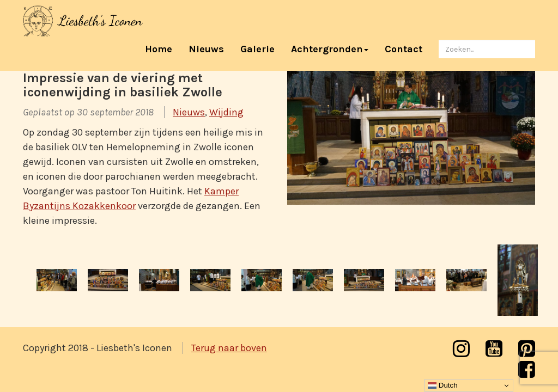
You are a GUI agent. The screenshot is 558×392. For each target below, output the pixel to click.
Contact (404, 49)
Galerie (257, 49)
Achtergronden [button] (330, 49)
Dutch (443, 385)
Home (163, 49)
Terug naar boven (229, 348)
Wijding (226, 112)
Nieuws (206, 49)
